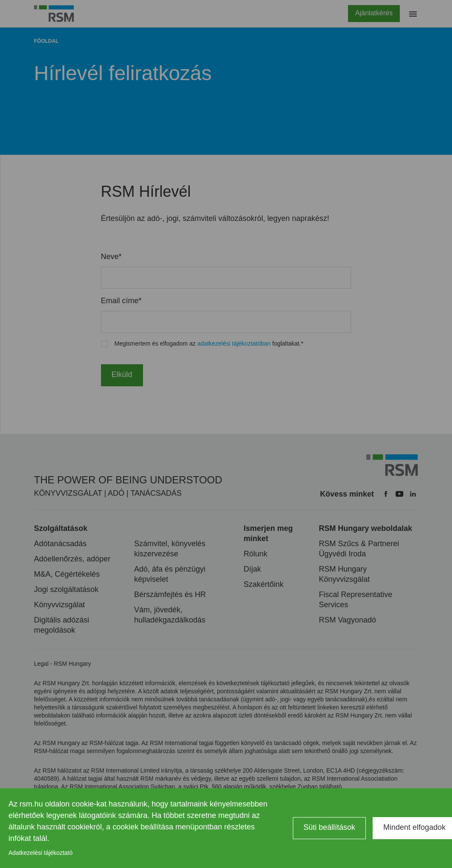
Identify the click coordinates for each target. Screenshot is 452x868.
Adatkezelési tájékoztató (41, 853)
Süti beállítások (329, 827)
